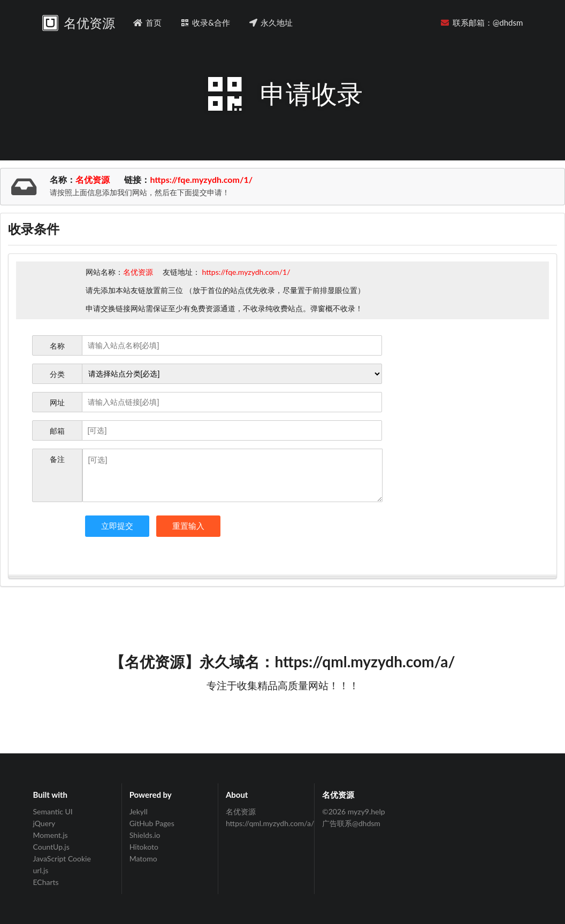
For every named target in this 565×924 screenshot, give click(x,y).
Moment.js (51, 835)
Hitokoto (144, 847)
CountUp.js (51, 847)
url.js (41, 870)
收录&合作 (205, 22)
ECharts (46, 882)
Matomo (143, 858)
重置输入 (188, 526)
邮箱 (57, 431)
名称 (57, 346)
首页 (147, 22)
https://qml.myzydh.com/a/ (266, 823)
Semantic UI (53, 812)
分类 (57, 374)
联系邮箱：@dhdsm (482, 22)
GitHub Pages (152, 823)
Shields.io (145, 835)
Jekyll (139, 812)
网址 (57, 402)
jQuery (44, 823)
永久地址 (270, 22)
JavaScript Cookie (62, 858)
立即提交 (117, 526)
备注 (57, 459)
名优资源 (241, 812)
